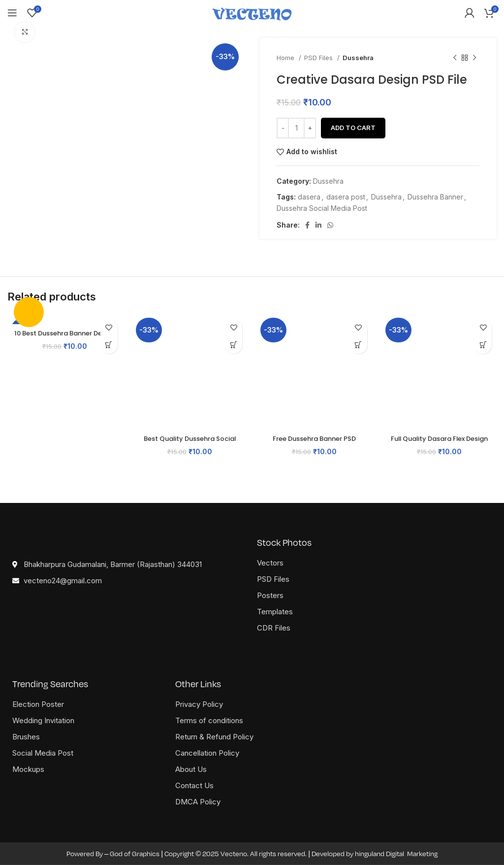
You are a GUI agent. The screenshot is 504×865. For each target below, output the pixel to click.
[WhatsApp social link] (330, 225)
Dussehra (358, 58)
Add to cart (353, 128)
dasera (309, 197)
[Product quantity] (296, 128)
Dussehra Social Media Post (322, 208)
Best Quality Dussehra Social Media (190, 443)
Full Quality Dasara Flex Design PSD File (439, 443)
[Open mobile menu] (12, 13)
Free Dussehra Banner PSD (315, 438)
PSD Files (319, 58)
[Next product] (474, 58)
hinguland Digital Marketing (396, 854)
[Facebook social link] (307, 225)
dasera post (346, 197)
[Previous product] (455, 58)
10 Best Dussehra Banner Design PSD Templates (65, 338)
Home (286, 58)
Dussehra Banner (435, 197)
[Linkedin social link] (318, 225)
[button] (109, 345)
